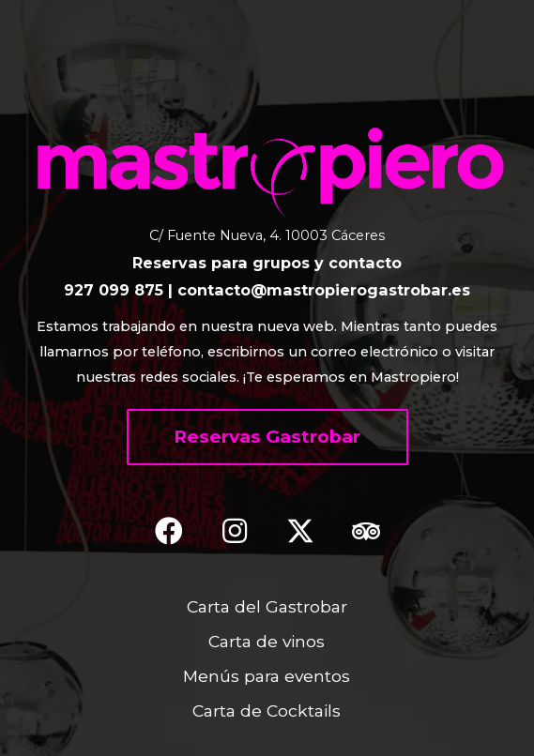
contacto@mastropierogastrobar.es (324, 290)
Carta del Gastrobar (267, 606)
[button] (267, 437)
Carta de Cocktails (267, 711)
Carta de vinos (267, 641)
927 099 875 (114, 290)
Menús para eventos (267, 676)
